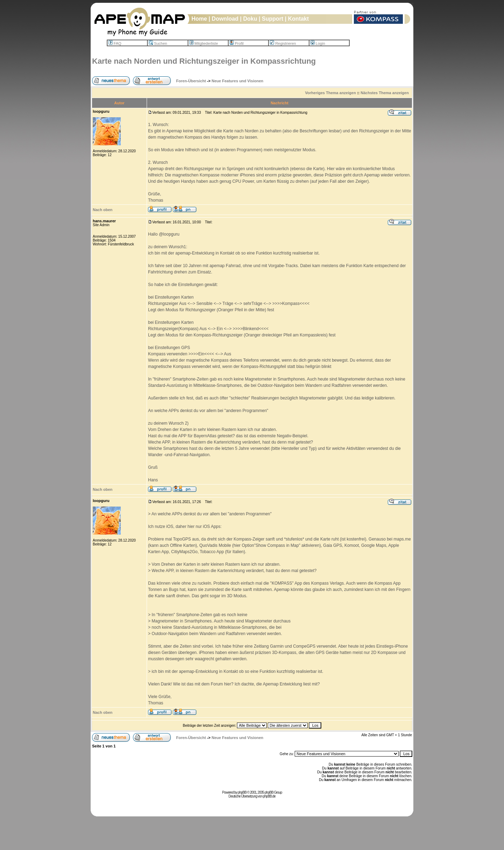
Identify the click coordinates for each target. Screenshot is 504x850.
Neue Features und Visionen (238, 81)
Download (225, 19)
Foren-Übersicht (191, 81)
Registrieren (283, 43)
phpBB (242, 792)
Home (199, 19)
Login (318, 43)
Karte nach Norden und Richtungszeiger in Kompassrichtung (204, 61)
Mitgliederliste (204, 43)
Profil (237, 43)
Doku (250, 19)
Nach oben (103, 210)
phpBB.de (269, 796)
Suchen (158, 43)
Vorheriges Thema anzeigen (331, 93)
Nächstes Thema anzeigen (385, 93)
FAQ (115, 43)
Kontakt (299, 19)
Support (272, 19)
